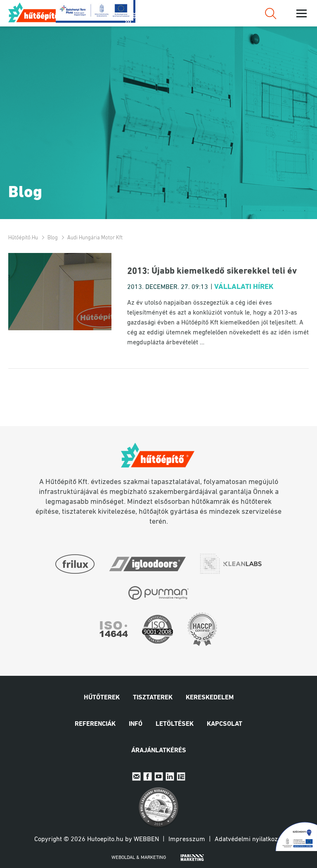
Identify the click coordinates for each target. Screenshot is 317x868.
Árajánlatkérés (159, 751)
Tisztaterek (153, 698)
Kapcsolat (225, 724)
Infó (136, 724)
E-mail (136, 776)
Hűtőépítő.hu (38, 12)
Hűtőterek (102, 698)
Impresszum (187, 839)
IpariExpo (181, 776)
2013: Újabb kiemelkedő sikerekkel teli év (212, 271)
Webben (146, 839)
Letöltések (175, 724)
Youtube (159, 776)
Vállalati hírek (244, 287)
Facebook (148, 776)
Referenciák (95, 724)
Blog (53, 238)
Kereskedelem (210, 698)
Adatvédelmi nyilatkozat (249, 839)
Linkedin (170, 776)
